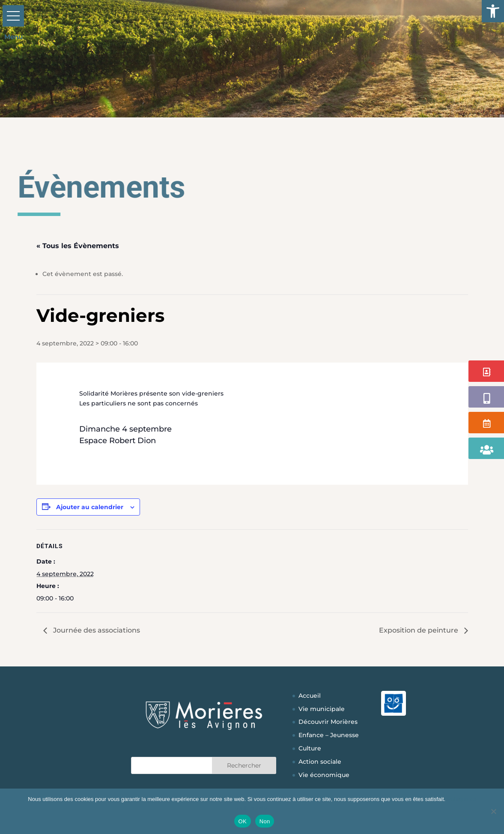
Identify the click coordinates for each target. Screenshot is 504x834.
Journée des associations (96, 630)
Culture (310, 748)
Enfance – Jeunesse (329, 735)
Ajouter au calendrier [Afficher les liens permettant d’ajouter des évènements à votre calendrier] (90, 507)
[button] (493, 11)
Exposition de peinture (419, 630)
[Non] (493, 811)
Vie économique (324, 775)
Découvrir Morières (328, 722)
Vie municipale (322, 709)
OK (243, 821)
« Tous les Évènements (78, 246)
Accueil (310, 696)
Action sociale (320, 762)
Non (265, 821)
